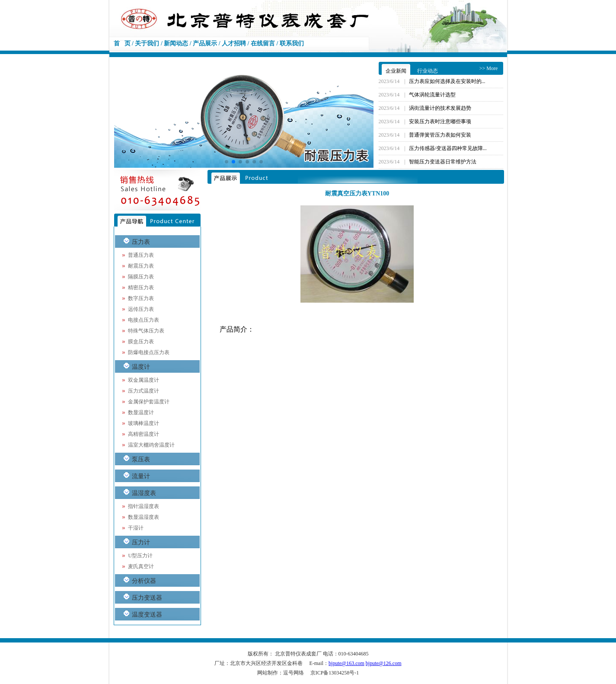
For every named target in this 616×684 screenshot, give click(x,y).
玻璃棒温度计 (144, 423)
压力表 (141, 242)
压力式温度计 (144, 391)
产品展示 (205, 43)
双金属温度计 (144, 380)
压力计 (141, 542)
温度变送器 (147, 615)
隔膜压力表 (141, 277)
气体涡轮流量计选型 (432, 95)
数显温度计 (141, 412)
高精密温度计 (144, 434)
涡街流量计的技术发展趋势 (440, 108)
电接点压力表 (144, 320)
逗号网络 (294, 673)
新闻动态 (176, 43)
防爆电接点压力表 (149, 352)
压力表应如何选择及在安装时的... (447, 81)
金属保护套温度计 (149, 402)
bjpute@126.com (384, 663)
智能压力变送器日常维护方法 (443, 162)
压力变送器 (147, 598)
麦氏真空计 (141, 566)
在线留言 (263, 43)
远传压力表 (141, 309)
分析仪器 (144, 581)
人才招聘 (234, 43)
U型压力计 (140, 556)
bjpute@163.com (346, 663)
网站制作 (268, 673)
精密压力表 (141, 288)
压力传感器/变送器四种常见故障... (448, 148)
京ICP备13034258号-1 (335, 673)
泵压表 (141, 459)
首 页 (122, 43)
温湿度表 (144, 493)
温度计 (141, 367)
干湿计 (136, 528)
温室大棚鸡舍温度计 (151, 445)
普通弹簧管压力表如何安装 (440, 135)
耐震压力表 (141, 266)
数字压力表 (141, 298)
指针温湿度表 (144, 506)
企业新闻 (396, 71)
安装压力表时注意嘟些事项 (440, 121)
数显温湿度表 (144, 517)
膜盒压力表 (141, 342)
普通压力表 (141, 255)
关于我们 (147, 43)
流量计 (141, 476)
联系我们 (292, 43)
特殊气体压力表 (146, 331)
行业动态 (428, 71)
